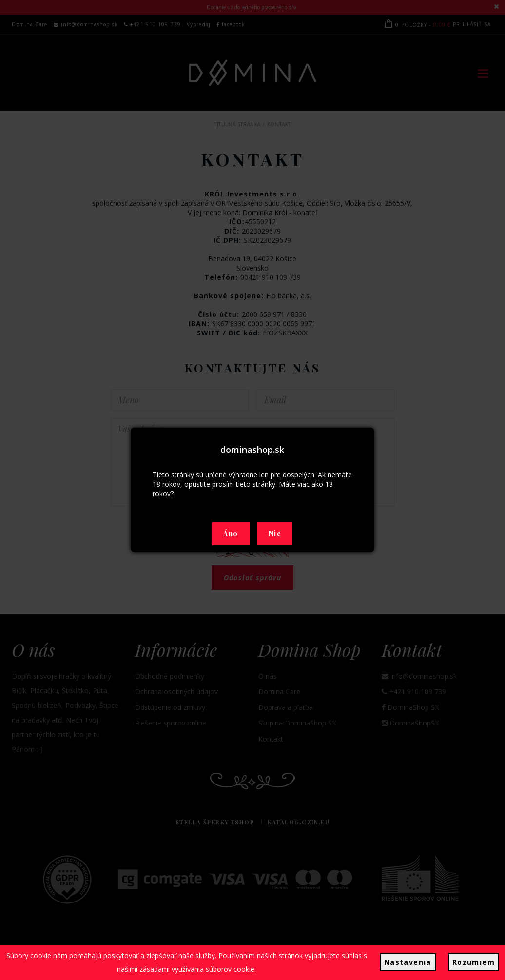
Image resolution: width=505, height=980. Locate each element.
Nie (275, 534)
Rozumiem (474, 962)
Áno (231, 534)
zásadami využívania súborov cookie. (198, 969)
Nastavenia (408, 962)
